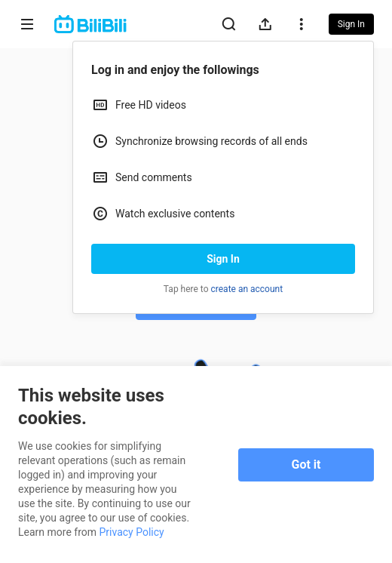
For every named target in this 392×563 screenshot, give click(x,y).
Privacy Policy (132, 532)
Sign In (223, 259)
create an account (247, 289)
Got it (306, 465)
